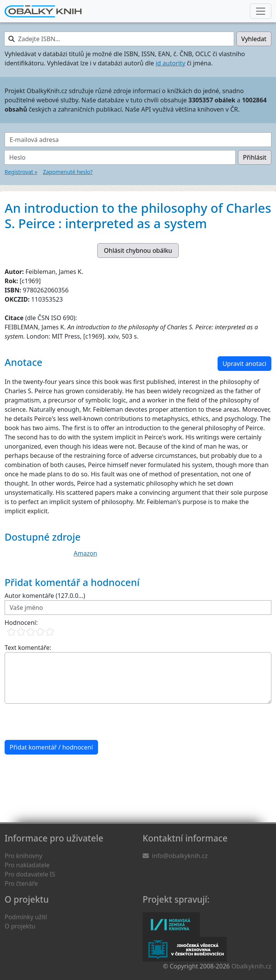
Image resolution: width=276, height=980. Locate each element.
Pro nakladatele (27, 865)
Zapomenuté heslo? (68, 172)
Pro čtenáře (21, 883)
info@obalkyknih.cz (180, 856)
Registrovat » (21, 172)
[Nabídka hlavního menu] (261, 11)
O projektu (20, 926)
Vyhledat (254, 39)
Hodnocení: (21, 623)
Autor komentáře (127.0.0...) (45, 596)
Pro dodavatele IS (30, 874)
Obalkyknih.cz (251, 966)
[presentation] (63, 722)
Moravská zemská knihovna (171, 925)
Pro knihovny (23, 856)
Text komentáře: (28, 648)
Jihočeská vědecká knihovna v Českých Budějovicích (185, 949)
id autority (170, 63)
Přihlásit (255, 157)
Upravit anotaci (244, 364)
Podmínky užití (26, 917)
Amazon (86, 553)
